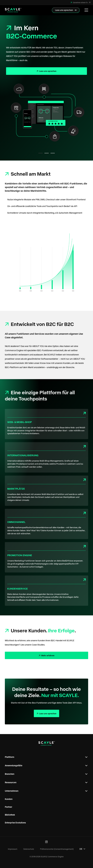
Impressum (13, 849)
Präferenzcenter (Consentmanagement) (57, 849)
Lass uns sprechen (48, 71)
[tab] (41, 153)
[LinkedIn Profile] (46, 842)
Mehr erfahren (48, 655)
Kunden (9, 799)
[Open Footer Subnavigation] (86, 757)
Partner (8, 807)
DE (82, 849)
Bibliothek (10, 815)
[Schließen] (90, 2)
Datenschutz (29, 849)
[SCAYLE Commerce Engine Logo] (13, 10)
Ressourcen (11, 782)
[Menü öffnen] (86, 10)
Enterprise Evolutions (15, 823)
